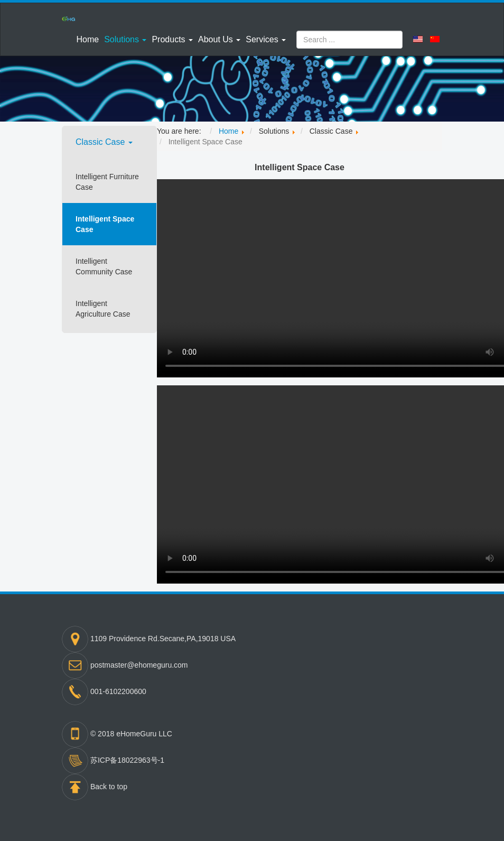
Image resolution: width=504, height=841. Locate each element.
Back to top (109, 787)
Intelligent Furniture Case (107, 182)
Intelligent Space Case (105, 224)
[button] (125, 40)
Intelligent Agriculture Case (103, 309)
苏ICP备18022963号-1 (127, 760)
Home (87, 39)
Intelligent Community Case (104, 266)
